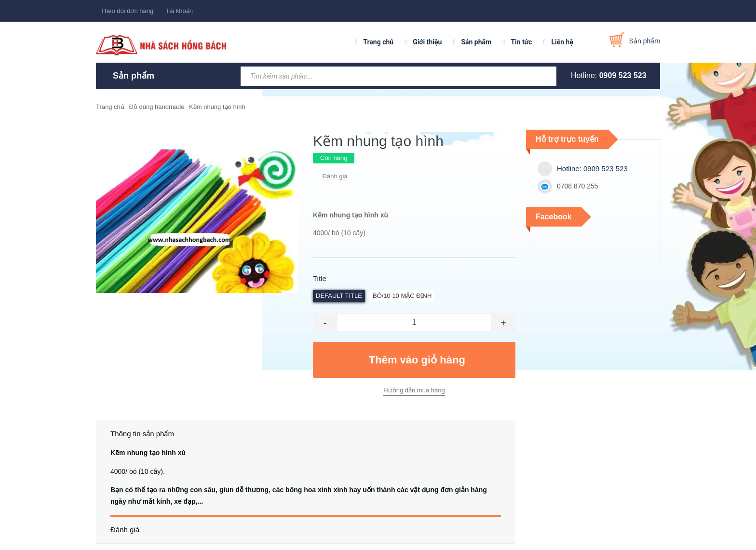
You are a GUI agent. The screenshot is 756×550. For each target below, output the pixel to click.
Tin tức (521, 42)
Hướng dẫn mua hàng (414, 390)
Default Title (339, 296)
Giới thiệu (427, 42)
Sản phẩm (476, 42)
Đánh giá (334, 176)
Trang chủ (378, 42)
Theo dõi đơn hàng (127, 11)
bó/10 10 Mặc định (402, 296)
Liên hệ (562, 42)
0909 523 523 (623, 75)
